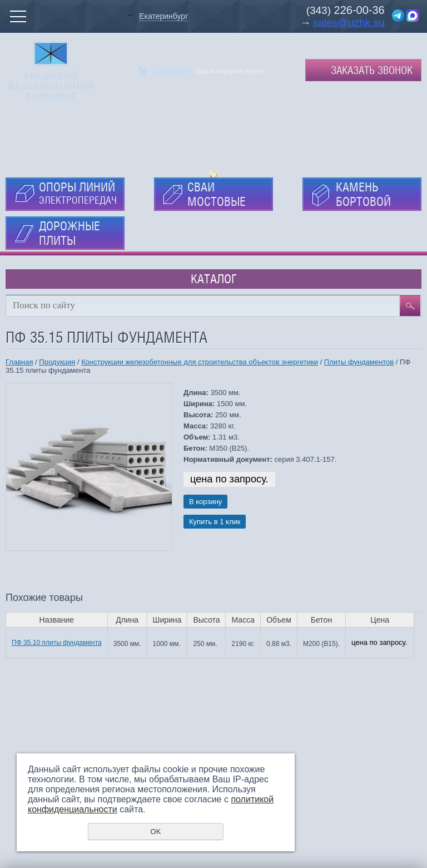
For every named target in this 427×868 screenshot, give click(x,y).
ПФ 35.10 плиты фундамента (57, 643)
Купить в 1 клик (215, 522)
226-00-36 (358, 10)
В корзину (205, 502)
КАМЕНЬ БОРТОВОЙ (363, 194)
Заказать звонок (372, 70)
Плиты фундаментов (359, 362)
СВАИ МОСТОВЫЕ (217, 194)
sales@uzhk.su (349, 23)
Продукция (57, 362)
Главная (19, 362)
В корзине (171, 70)
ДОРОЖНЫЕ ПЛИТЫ (69, 233)
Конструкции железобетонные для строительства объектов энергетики (200, 362)
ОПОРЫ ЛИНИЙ (78, 193)
